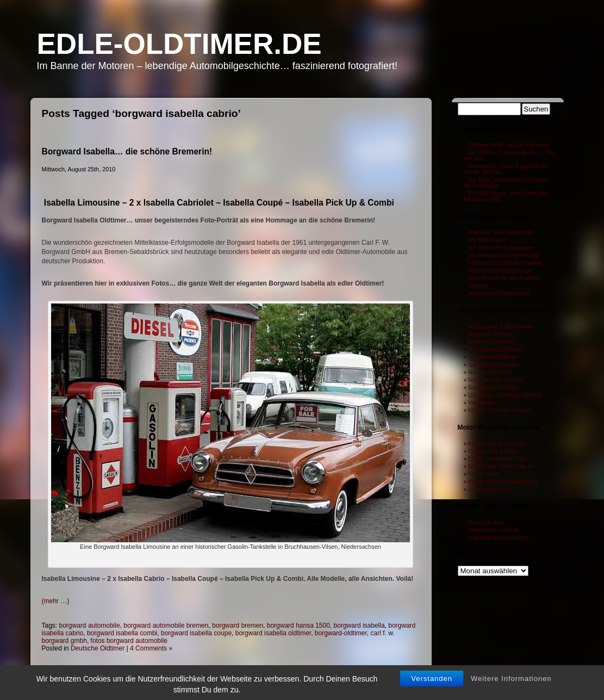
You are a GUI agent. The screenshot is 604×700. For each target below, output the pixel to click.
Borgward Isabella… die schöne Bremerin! (127, 151)
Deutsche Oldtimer (98, 648)
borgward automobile (90, 625)
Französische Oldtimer (495, 349)
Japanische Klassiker (494, 365)
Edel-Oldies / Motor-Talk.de (501, 466)
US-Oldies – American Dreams (505, 395)
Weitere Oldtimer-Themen (499, 410)
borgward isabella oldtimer (273, 633)
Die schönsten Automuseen (501, 248)
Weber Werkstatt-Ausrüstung (503, 482)
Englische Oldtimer (491, 342)
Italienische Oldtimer (493, 357)
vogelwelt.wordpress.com (499, 538)
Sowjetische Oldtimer (494, 388)
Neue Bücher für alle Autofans (504, 278)
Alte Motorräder (486, 240)
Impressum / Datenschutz (499, 293)
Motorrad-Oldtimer (490, 372)
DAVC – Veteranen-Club (497, 459)
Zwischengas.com (490, 489)
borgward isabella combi (122, 633)
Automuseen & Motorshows (501, 327)
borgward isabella (359, 625)
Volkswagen (482, 403)
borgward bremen (238, 625)
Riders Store (483, 474)
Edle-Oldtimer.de (179, 44)
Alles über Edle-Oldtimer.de (501, 233)
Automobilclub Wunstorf (496, 444)
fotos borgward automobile (129, 641)
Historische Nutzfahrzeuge (500, 271)
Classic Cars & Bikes (493, 451)
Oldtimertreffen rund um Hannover (509, 145)
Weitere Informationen (511, 690)
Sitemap (478, 286)
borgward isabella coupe (196, 633)
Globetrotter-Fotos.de (494, 530)
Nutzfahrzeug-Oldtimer (496, 380)
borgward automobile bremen (166, 625)
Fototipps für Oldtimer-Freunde (505, 263)
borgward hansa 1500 (298, 625)
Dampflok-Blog (486, 522)
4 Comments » (151, 648)
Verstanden (432, 690)
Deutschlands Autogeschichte (504, 255)
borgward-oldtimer (341, 633)
